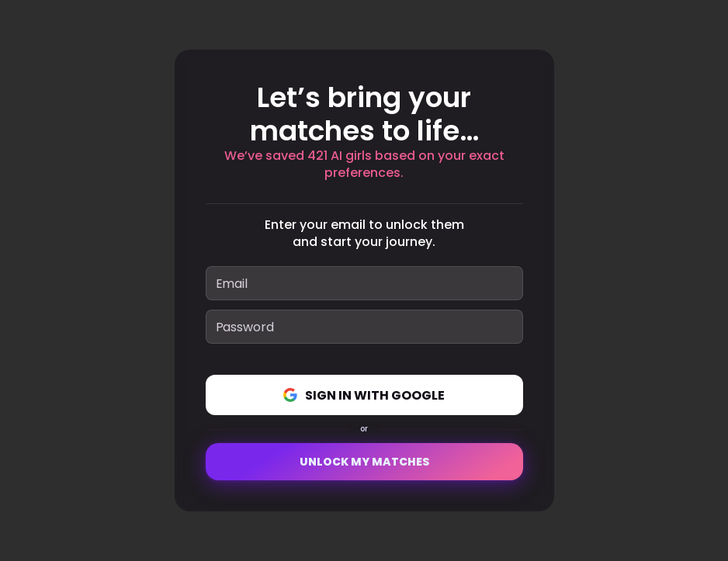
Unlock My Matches (364, 462)
